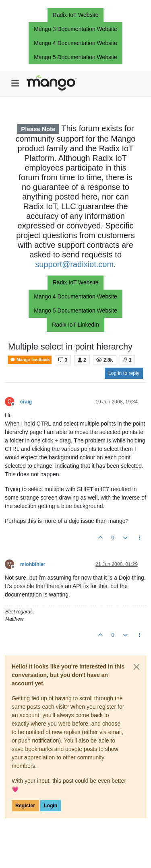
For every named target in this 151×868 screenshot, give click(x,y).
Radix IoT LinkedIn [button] (75, 325)
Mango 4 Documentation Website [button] (75, 43)
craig (26, 402)
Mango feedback (30, 360)
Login (51, 806)
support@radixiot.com (74, 264)
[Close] (137, 667)
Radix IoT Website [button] (76, 15)
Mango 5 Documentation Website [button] (75, 57)
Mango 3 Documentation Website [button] (75, 29)
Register (25, 806)
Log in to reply (124, 373)
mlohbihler (33, 564)
